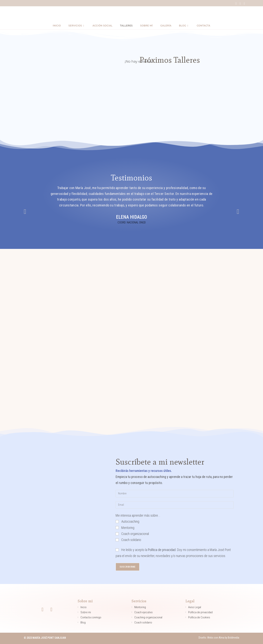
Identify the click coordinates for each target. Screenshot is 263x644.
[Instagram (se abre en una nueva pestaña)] (240, 4)
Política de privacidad (162, 550)
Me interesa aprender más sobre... (138, 515)
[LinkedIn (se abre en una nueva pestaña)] (244, 4)
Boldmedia (233, 638)
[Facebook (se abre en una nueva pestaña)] (236, 4)
